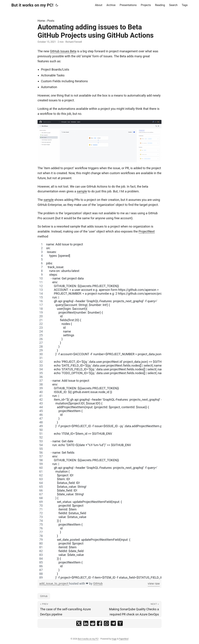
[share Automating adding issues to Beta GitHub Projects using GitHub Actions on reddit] (93, 623)
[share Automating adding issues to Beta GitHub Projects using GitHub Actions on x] (79, 623)
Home (41, 21)
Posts (51, 21)
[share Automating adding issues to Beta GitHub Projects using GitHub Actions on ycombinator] (120, 623)
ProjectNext (147, 231)
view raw (154, 584)
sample (82, 191)
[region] (99, 411)
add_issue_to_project (54, 584)
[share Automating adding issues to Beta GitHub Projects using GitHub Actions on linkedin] (86, 623)
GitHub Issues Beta (63, 51)
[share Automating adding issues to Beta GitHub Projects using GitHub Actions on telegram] (113, 623)
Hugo (114, 639)
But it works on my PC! (32, 5)
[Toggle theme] (57, 5)
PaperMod (124, 639)
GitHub (98, 584)
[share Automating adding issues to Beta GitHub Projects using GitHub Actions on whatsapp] (106, 623)
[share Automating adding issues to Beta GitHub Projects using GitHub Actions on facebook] (99, 623)
